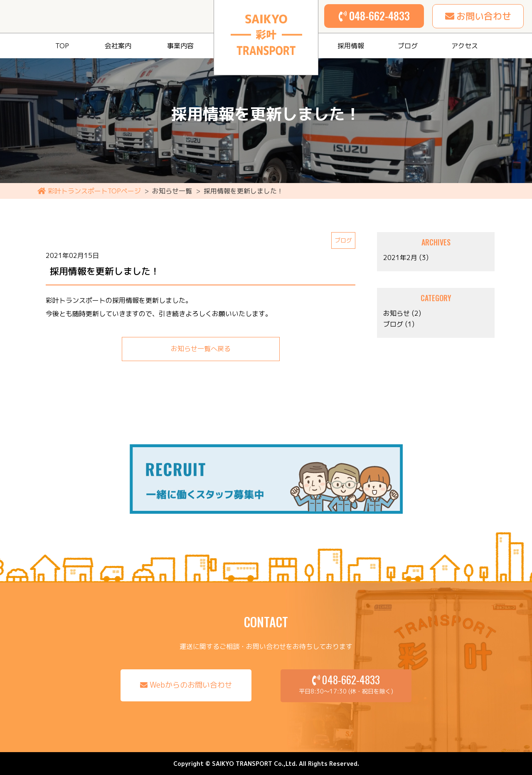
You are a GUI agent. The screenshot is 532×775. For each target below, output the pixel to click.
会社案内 (118, 46)
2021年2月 (400, 258)
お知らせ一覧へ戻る (201, 349)
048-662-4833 (379, 16)
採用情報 (351, 46)
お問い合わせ (484, 16)
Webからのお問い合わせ (191, 685)
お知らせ (397, 313)
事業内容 (180, 46)
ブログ (408, 46)
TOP (62, 46)
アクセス (465, 46)
